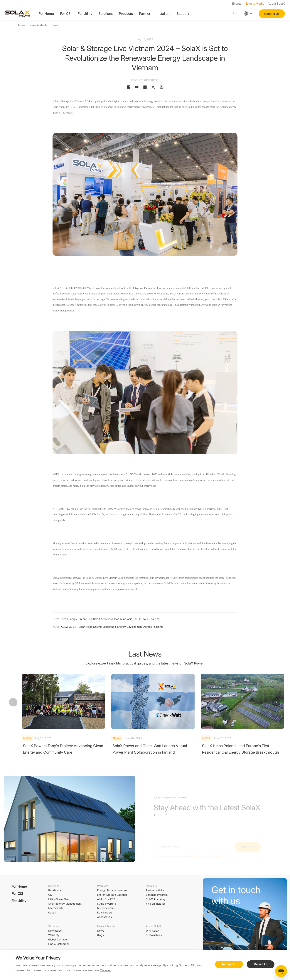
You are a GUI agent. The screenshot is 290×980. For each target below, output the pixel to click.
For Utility (85, 14)
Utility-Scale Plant (59, 899)
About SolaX (276, 4)
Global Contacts (58, 939)
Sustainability (154, 935)
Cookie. (105, 970)
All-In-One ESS (106, 899)
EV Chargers (105, 912)
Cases (52, 912)
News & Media (254, 4)
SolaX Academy (156, 899)
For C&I (66, 14)
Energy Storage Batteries (112, 895)
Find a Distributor (59, 944)
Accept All (229, 964)
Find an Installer (155, 904)
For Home (46, 14)
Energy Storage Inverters (112, 890)
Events (237, 4)
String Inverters (106, 904)
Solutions (106, 14)
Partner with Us (155, 890)
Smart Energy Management (65, 904)
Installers (163, 14)
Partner (145, 14)
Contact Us (272, 14)
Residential (55, 890)
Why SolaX (153, 931)
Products (126, 14)
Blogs (100, 935)
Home (22, 25)
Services (53, 926)
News (55, 25)
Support (183, 14)
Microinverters (106, 908)
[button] (276, 702)
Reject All (261, 964)
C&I (50, 895)
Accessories (104, 917)
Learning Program (157, 895)
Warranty (54, 935)
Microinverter (56, 908)
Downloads (55, 931)
